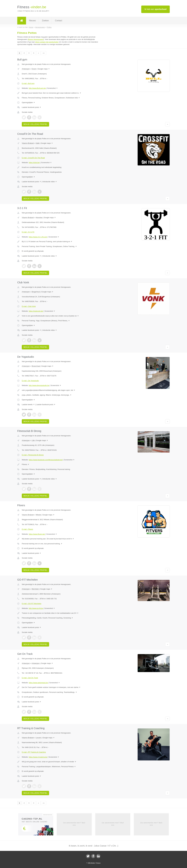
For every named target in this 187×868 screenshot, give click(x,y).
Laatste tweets (28, 404)
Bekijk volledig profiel (35, 124)
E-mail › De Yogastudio (30, 381)
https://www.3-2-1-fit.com (38, 237)
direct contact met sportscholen (47, 42)
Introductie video (50, 182)
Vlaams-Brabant (28, 143)
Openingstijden (28, 102)
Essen (34, 69)
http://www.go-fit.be (36, 608)
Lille (33, 440)
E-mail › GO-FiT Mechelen (32, 604)
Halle (38, 143)
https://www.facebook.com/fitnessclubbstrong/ (46, 460)
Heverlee (39, 218)
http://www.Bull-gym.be (37, 88)
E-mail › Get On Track (30, 678)
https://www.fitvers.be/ (37, 534)
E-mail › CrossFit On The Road (33, 158)
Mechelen (35, 589)
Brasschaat (36, 366)
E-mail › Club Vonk (29, 306)
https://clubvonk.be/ (36, 311)
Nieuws (32, 21)
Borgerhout (36, 292)
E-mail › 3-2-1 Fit (28, 232)
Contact (59, 21)
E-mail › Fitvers (27, 529)
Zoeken (45, 21)
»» (44, 53)
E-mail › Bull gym (28, 83)
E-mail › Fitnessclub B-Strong (33, 455)
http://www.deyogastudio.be (39, 385)
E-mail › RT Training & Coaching (34, 752)
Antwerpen (26, 69)
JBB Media (91, 863)
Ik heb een (155, 9)
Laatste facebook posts (31, 107)
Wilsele (38, 515)
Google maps (44, 69)
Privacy (98, 863)
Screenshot (52, 88)
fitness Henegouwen (36, 39)
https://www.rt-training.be (38, 757)
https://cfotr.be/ (34, 163)
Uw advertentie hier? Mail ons (74, 824)
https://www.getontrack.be (38, 683)
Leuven (38, 738)
